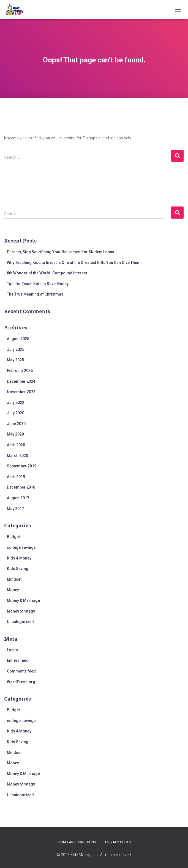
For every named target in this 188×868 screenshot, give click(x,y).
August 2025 (18, 339)
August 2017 (18, 498)
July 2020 (16, 413)
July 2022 (16, 403)
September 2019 (22, 466)
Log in (12, 650)
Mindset (14, 579)
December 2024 (21, 381)
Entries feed (18, 660)
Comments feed (21, 671)
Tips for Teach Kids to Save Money (38, 284)
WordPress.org (21, 682)
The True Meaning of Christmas (35, 294)
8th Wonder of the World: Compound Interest (47, 273)
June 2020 (16, 424)
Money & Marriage (23, 600)
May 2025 (15, 360)
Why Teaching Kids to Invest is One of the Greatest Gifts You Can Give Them (74, 263)
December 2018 (21, 487)
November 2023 (21, 392)
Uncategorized (20, 622)
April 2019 (16, 477)
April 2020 (16, 445)
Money (13, 590)
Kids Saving (18, 569)
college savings (21, 547)
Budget (13, 537)
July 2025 (16, 349)
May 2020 (15, 434)
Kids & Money (19, 558)
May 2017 (15, 509)
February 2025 (20, 371)
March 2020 (17, 456)
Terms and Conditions (77, 842)
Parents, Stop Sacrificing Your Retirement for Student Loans (61, 252)
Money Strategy (21, 611)
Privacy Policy (118, 842)
